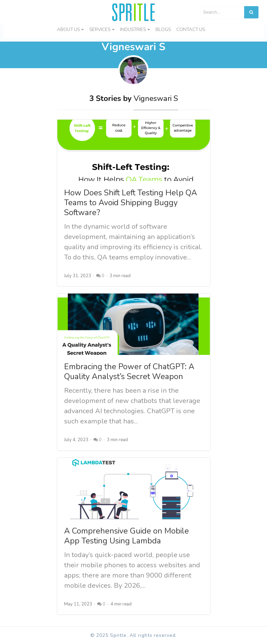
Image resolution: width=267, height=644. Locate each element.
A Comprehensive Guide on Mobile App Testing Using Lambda (127, 536)
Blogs (163, 29)
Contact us (191, 29)
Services (100, 29)
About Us (68, 29)
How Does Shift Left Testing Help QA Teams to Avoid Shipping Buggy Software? (131, 203)
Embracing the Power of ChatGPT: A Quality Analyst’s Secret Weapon (129, 372)
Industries (133, 29)
